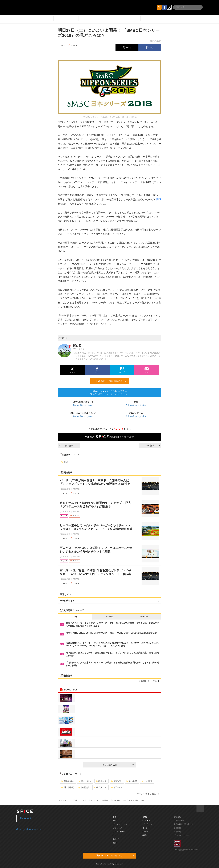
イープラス (63, 800)
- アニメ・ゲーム (119, 832)
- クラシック (117, 828)
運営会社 (177, 817)
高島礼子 (101, 781)
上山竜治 (147, 781)
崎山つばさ (85, 781)
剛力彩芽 (132, 781)
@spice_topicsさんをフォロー (30, 829)
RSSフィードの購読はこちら (111, 381)
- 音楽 (114, 817)
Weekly (110, 617)
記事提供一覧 (179, 821)
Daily (75, 617)
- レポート (146, 828)
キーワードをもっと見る (148, 794)
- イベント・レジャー (120, 824)
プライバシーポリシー (183, 835)
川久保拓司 (68, 787)
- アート (115, 835)
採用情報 (177, 828)
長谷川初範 (100, 787)
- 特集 (144, 835)
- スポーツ (116, 839)
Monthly (144, 617)
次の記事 (153, 446)
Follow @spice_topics (83, 405)
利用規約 (177, 832)
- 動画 (144, 817)
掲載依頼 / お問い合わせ (183, 824)
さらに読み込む (118, 765)
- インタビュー (148, 824)
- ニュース (146, 821)
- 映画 (114, 843)
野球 (159, 199)
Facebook (26, 818)
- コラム (145, 832)
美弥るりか (68, 781)
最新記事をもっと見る (149, 681)
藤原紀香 (116, 781)
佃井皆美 (84, 787)
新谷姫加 (116, 787)
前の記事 (66, 446)
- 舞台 (114, 821)
